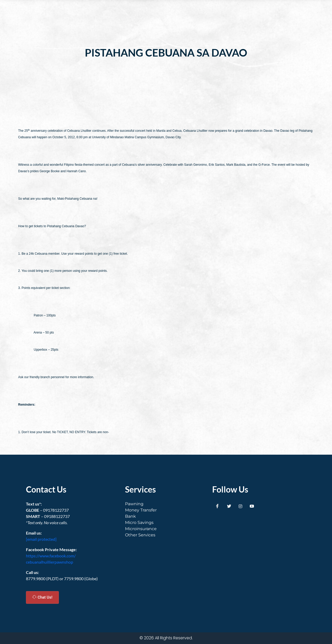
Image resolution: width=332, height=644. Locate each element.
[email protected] (41, 539)
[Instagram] (240, 506)
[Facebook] (217, 506)
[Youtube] (252, 506)
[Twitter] (229, 506)
